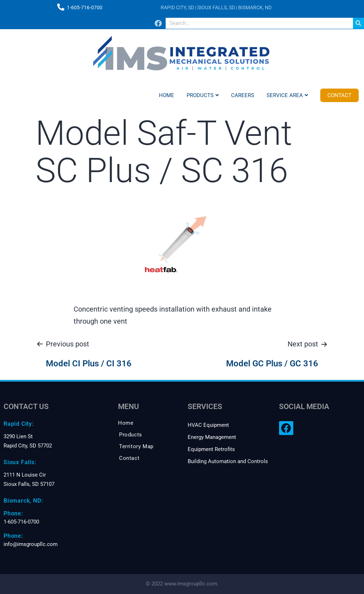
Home (167, 95)
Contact (339, 95)
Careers (243, 95)
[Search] (358, 23)
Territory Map (136, 446)
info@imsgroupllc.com (31, 544)
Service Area (287, 95)
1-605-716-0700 (85, 7)
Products (203, 95)
